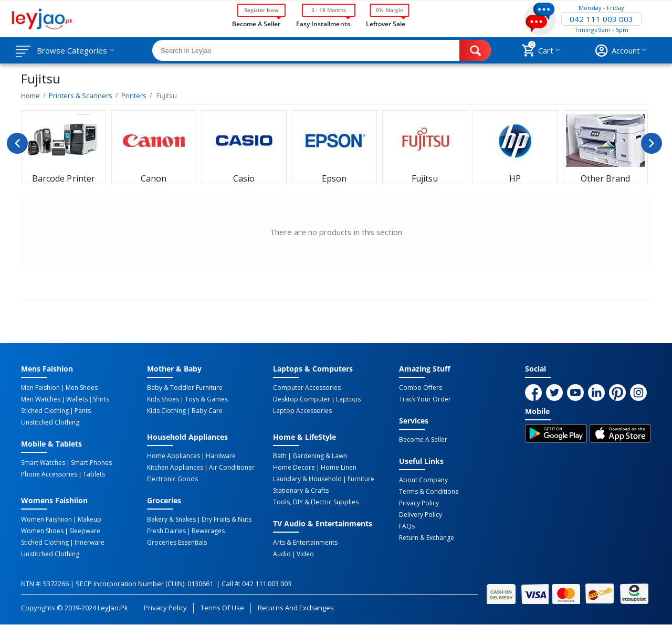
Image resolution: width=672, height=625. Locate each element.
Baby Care (207, 411)
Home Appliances (174, 456)
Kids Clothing (166, 411)
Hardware (221, 456)
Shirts (101, 399)
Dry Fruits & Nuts (227, 520)
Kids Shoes (163, 399)
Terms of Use (222, 608)
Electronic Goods (172, 479)
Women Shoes (42, 531)
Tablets (94, 474)
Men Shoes (82, 388)
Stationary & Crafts (301, 491)
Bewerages (208, 531)
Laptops (348, 399)
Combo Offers (421, 388)
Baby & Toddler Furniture (185, 388)
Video (305, 554)
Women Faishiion (46, 520)
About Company (423, 480)
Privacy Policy (419, 503)
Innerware (90, 543)
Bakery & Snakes (171, 520)
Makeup (90, 520)
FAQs (407, 526)
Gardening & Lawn (320, 456)
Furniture (361, 479)
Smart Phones (91, 463)
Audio (282, 554)
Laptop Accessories (302, 411)
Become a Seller (256, 23)
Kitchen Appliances (175, 468)
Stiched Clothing (45, 411)
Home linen (339, 468)
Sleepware (85, 531)
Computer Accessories (307, 388)
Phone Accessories (49, 474)
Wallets (77, 399)
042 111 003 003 (601, 19)
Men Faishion (40, 388)
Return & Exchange (427, 538)
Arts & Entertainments (305, 543)
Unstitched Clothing (50, 422)
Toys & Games (206, 399)
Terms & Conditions (429, 492)
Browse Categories (72, 50)
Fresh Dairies (166, 531)
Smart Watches (43, 463)
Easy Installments (323, 23)
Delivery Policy (421, 515)
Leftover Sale (386, 23)
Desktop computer (302, 399)
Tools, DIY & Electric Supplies (316, 502)
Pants (83, 411)
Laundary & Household (307, 479)
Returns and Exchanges (296, 608)
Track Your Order (425, 399)
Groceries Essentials (177, 543)
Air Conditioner (232, 468)
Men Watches (41, 399)
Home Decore (294, 468)
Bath (280, 456)
